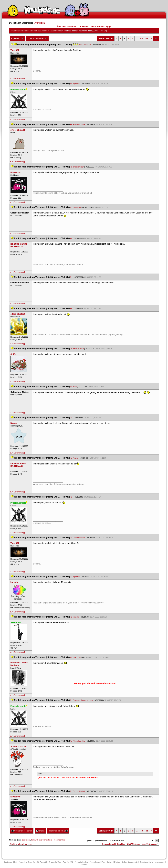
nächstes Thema (58, 831)
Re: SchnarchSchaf (77, 791)
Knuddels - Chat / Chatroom (129, 844)
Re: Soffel (74, 387)
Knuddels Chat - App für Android (33, 862)
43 (141, 38)
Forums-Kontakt (109, 844)
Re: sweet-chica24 (77, 167)
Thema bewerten (37, 38)
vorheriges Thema (22, 831)
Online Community (130, 862)
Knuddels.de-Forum (19, 31)
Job (84, 864)
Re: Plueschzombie (77, 124)
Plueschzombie (59, 840)
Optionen (17, 38)
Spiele (110, 862)
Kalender (84, 27)
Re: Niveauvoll (75, 207)
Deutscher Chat (10, 862)
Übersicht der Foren (66, 27)
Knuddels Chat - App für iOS (61, 862)
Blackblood (26, 840)
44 (147, 38)
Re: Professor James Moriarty (81, 700)
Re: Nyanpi (74, 458)
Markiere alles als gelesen (21, 844)
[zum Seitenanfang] (17, 78)
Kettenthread (56, 31)
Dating (117, 862)
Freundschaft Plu (97, 862)
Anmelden (40, 23)
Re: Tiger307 (75, 83)
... (137, 38)
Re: (71, 238)
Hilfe (94, 27)
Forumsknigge (104, 27)
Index (40, 831)
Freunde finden (81, 862)
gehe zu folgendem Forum (97, 840)
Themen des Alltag (39, 31)
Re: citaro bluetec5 (77, 349)
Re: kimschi (74, 617)
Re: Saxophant (85, 45)
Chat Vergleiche (146, 862)
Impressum (160, 862)
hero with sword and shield (42, 840)
